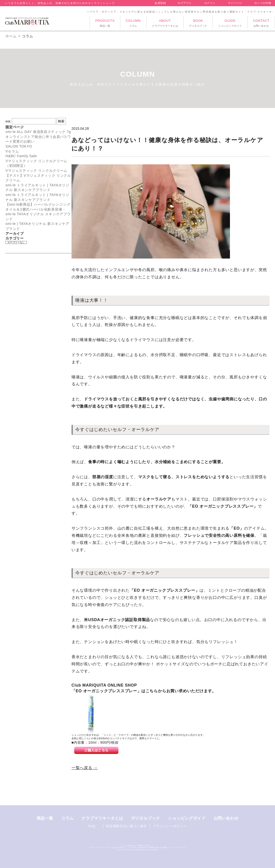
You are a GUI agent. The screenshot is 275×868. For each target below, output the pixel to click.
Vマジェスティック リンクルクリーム (36, 171)
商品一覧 (45, 818)
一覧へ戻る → (85, 768)
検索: (8, 121)
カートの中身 (263, 3)
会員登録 (160, 3)
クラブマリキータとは (102, 818)
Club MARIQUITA (137, 850)
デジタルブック (146, 818)
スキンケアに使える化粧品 (115, 847)
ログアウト (185, 3)
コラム (67, 818)
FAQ (92, 826)
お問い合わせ (226, 818)
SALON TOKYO (19, 146)
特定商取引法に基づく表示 (126, 826)
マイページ (235, 3)
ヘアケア (91, 847)
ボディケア (100, 847)
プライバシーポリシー (170, 826)
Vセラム (12, 151)
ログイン (210, 3)
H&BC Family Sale (21, 156)
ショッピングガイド (187, 818)
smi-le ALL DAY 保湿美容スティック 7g (38, 132)
